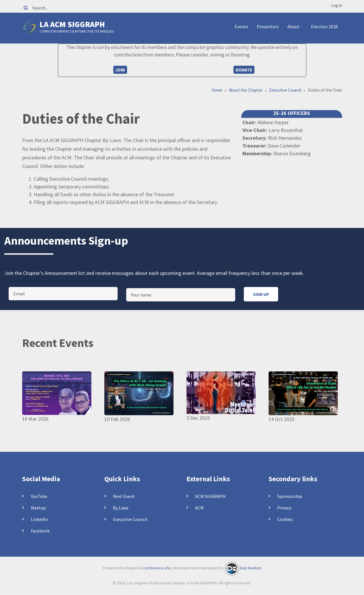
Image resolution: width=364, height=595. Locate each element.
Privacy (284, 508)
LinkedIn (39, 519)
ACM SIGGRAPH (210, 496)
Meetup (38, 508)
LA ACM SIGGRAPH (72, 24)
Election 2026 (324, 27)
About (296, 29)
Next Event (124, 496)
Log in (337, 5)
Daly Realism (251, 568)
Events (241, 27)
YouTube (39, 496)
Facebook (40, 531)
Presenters (268, 27)
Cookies (285, 519)
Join (120, 70)
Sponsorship (290, 496)
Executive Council (130, 519)
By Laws (121, 508)
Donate (244, 70)
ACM (199, 508)
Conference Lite (157, 568)
